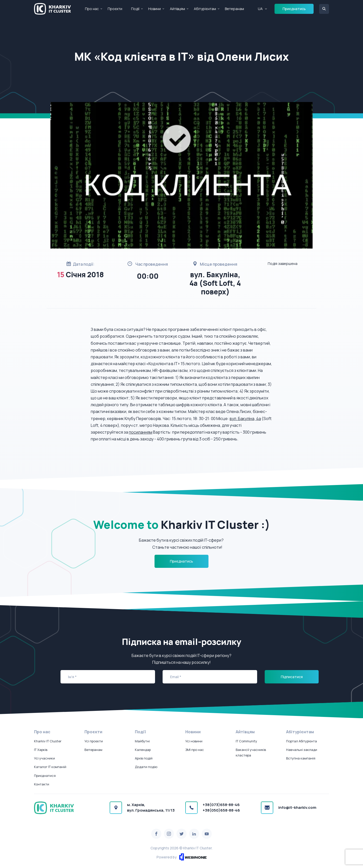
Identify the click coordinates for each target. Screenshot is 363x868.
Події (135, 9)
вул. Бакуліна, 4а (245, 419)
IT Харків (41, 750)
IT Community (246, 741)
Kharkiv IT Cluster (48, 741)
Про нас (92, 9)
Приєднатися (45, 776)
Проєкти (115, 9)
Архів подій (144, 758)
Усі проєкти (94, 741)
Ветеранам (234, 9)
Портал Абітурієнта (301, 741)
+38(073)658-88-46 (221, 805)
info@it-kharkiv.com (297, 807)
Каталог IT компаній (50, 767)
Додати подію (146, 767)
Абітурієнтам (205, 9)
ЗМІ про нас (195, 750)
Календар (143, 750)
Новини (155, 9)
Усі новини (194, 741)
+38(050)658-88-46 (221, 810)
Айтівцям (177, 9)
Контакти (42, 784)
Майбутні (142, 741)
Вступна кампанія (301, 758)
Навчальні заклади (302, 750)
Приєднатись (294, 9)
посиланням (141, 432)
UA (260, 9)
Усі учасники (44, 758)
